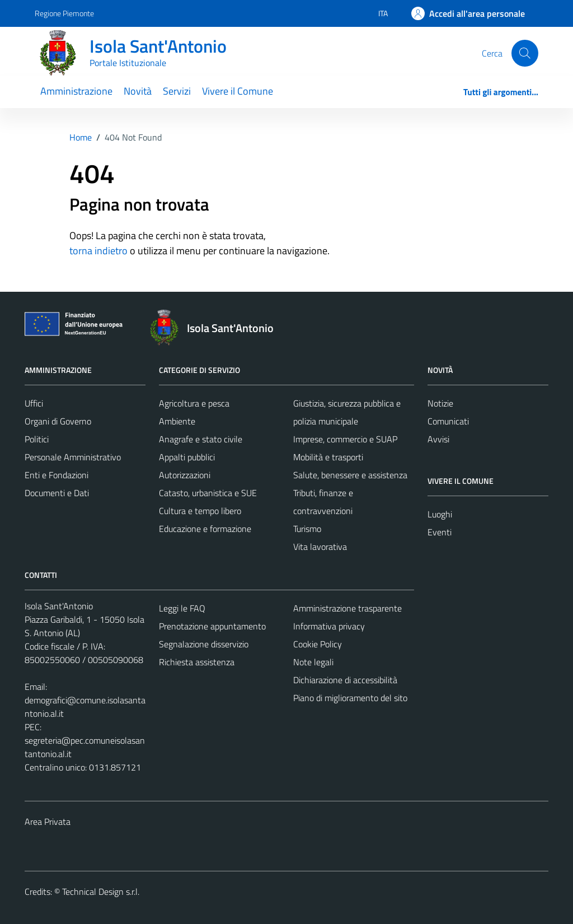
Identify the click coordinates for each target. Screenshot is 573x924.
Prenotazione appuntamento (212, 626)
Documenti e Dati (57, 493)
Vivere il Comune (238, 91)
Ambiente (177, 421)
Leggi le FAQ (182, 608)
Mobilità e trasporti (328, 457)
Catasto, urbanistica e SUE (208, 493)
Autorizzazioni (185, 475)
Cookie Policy (318, 644)
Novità (138, 91)
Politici (37, 439)
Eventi (440, 532)
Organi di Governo (58, 421)
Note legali (313, 662)
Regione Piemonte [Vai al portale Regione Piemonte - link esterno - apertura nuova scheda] (64, 13)
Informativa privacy (329, 626)
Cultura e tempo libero (200, 511)
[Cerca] (525, 53)
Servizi (177, 91)
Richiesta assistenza (197, 662)
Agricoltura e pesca (194, 403)
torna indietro (98, 251)
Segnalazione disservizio (204, 644)
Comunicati (448, 421)
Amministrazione (76, 91)
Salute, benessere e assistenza (350, 475)
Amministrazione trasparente (347, 608)
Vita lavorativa (320, 547)
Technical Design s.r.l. (101, 892)
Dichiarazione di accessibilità (345, 680)
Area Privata (48, 822)
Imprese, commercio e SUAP (345, 439)
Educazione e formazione (205, 529)
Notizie (440, 403)
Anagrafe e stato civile (201, 439)
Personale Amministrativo (73, 457)
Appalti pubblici (187, 457)
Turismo (307, 529)
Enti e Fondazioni (57, 475)
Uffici (34, 403)
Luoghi (440, 514)
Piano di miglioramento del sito (350, 698)
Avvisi (438, 439)
